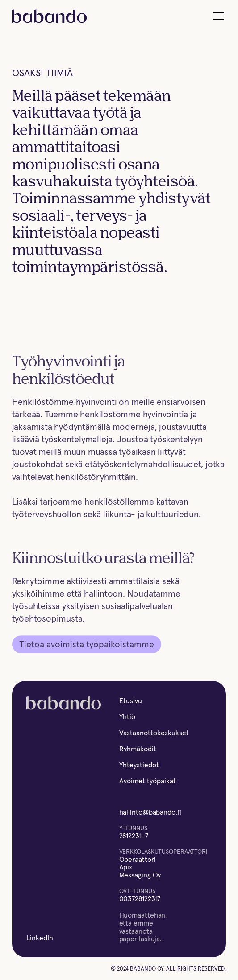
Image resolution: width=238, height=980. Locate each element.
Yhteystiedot (139, 765)
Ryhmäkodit (138, 749)
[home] (50, 16)
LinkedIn (40, 938)
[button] (217, 16)
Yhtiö (127, 716)
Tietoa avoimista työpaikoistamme (87, 645)
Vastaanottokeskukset (154, 733)
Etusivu (131, 700)
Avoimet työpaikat (148, 781)
